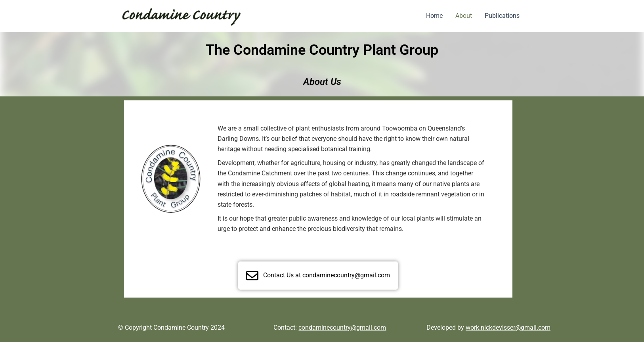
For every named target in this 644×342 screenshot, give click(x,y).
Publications (502, 16)
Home (434, 16)
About (464, 16)
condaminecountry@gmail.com (342, 328)
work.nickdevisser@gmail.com (508, 328)
